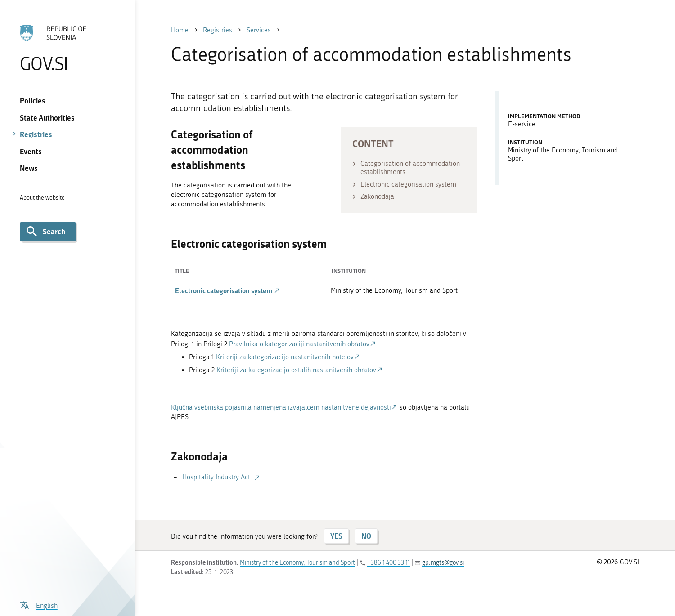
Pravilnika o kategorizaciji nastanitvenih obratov (299, 344)
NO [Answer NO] (366, 536)
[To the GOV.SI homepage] (67, 48)
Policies (33, 100)
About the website (42, 198)
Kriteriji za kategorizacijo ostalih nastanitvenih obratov (296, 370)
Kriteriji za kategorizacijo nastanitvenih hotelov (285, 357)
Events (31, 151)
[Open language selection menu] (39, 605)
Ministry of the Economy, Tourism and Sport (297, 563)
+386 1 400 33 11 (389, 563)
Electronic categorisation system (228, 290)
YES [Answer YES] (336, 536)
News (29, 168)
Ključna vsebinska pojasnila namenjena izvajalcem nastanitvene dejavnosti (281, 407)
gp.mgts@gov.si (443, 563)
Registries (36, 134)
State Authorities (47, 118)
